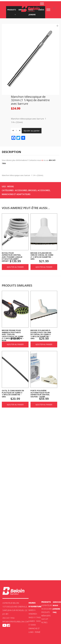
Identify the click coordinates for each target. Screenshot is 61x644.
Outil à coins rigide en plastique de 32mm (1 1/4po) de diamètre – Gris (13, 394)
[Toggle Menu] (42, 4)
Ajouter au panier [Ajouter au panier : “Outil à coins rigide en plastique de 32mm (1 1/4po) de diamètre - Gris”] (15, 405)
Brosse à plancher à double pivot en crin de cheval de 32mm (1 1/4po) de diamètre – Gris (41, 334)
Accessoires (21, 190)
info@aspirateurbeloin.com (15, 622)
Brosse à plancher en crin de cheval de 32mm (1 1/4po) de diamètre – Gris (42, 256)
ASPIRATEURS (47, 605)
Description (11, 152)
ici (42, 160)
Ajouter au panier (32, 131)
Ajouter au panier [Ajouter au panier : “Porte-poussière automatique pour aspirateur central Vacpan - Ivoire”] (44, 405)
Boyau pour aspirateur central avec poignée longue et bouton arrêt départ (12, 257)
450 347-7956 (8, 618)
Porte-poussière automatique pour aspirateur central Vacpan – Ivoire (40, 394)
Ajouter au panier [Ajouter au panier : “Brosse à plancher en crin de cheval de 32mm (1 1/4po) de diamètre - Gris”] (44, 267)
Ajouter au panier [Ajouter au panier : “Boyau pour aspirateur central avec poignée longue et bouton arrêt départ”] (15, 267)
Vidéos (41, 10)
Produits (12, 10)
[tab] (30, 152)
